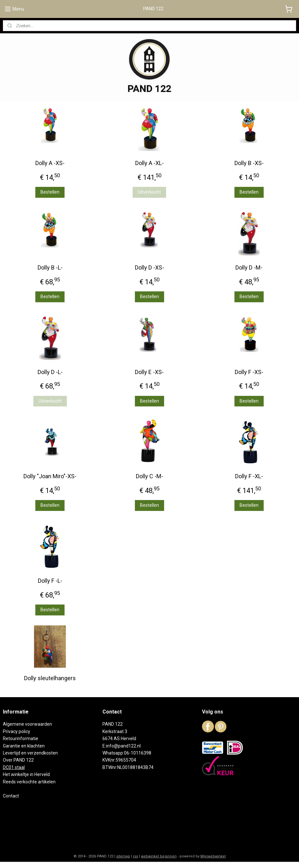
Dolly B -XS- (249, 163)
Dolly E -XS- (149, 372)
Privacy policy (17, 731)
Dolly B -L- (50, 267)
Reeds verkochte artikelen (29, 782)
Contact (11, 796)
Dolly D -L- (50, 372)
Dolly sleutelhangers (50, 678)
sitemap (123, 856)
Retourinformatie (21, 739)
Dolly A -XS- (50, 163)
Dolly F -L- (50, 581)
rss (136, 856)
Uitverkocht (149, 192)
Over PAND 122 (18, 760)
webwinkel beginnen (159, 856)
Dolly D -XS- (149, 267)
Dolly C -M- (149, 476)
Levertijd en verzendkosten (30, 753)
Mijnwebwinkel (213, 856)
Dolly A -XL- (149, 163)
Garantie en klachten (24, 746)
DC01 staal (14, 767)
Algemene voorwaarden (27, 724)
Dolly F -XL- (249, 476)
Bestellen (50, 192)
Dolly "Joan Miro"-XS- (50, 476)
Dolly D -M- (249, 267)
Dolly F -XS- (249, 372)
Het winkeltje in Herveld (26, 774)
